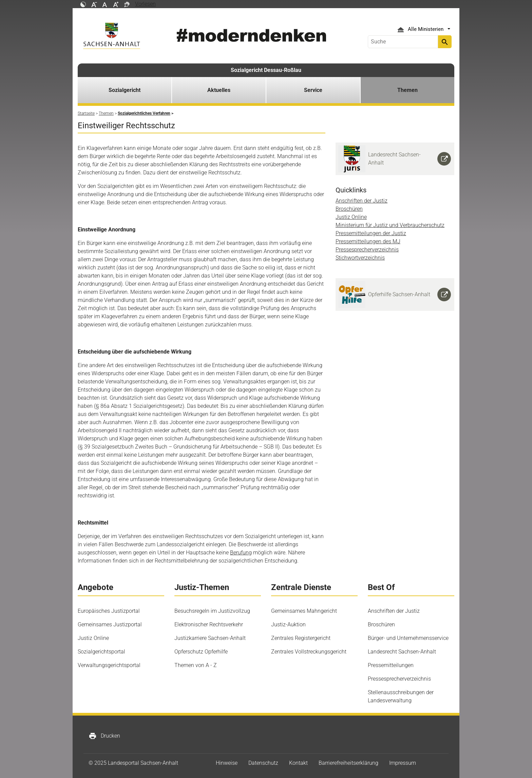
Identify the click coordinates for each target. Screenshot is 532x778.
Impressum (403, 763)
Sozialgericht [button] (125, 90)
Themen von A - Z (196, 665)
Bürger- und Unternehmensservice (408, 638)
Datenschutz (263, 763)
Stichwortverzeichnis (360, 258)
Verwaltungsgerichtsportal (109, 665)
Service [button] (313, 90)
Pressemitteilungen (391, 665)
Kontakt (298, 763)
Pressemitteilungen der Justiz (371, 233)
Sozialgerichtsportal (101, 652)
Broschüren (349, 209)
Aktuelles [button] (219, 90)
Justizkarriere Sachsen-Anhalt (210, 638)
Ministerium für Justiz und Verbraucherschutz (390, 225)
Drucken (104, 736)
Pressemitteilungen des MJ (368, 241)
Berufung (241, 553)
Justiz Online (351, 217)
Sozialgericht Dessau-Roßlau (266, 70)
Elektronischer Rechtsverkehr (209, 624)
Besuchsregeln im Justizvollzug (212, 611)
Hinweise (227, 763)
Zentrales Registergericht (301, 638)
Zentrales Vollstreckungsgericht (309, 652)
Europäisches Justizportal (109, 611)
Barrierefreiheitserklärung (348, 763)
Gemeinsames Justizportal (110, 624)
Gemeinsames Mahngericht (304, 611)
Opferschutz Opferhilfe (201, 652)
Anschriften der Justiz (362, 201)
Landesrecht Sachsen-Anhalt (402, 652)
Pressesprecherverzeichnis (367, 250)
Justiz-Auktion (288, 624)
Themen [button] (407, 90)
